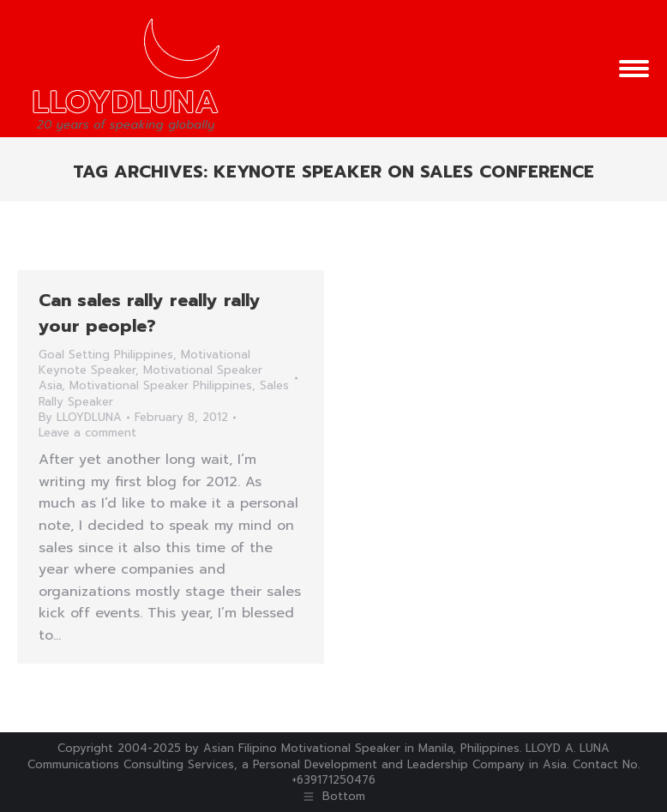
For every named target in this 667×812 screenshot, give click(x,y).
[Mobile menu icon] (634, 69)
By (80, 418)
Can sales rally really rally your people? (150, 313)
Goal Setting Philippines (106, 355)
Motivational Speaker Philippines (161, 385)
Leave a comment (87, 433)
